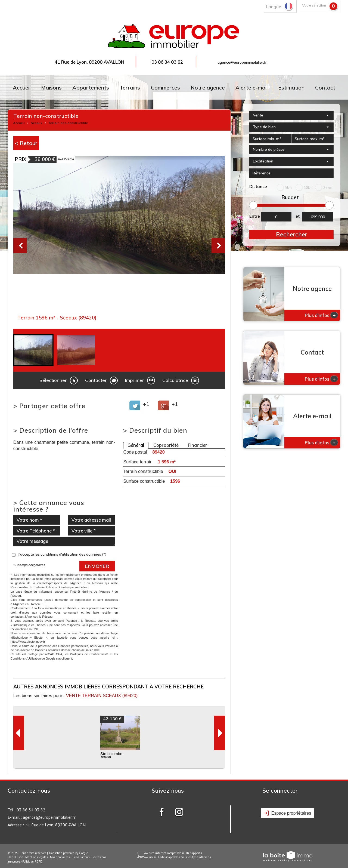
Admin (86, 857)
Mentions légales (37, 857)
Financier (198, 445)
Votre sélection (314, 5)
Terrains (130, 87)
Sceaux (37, 123)
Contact (325, 87)
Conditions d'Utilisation (26, 658)
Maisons (51, 87)
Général (136, 445)
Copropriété (166, 445)
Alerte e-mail (251, 87)
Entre (255, 216)
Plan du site (15, 857)
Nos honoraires (60, 857)
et (298, 216)
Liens (75, 857)
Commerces (165, 87)
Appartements (91, 87)
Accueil (22, 87)
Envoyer (97, 566)
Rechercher (292, 234)
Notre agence (208, 87)
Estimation (291, 87)
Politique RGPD (32, 861)
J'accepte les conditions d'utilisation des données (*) (62, 554)
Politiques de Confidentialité (89, 654)
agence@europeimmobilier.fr (242, 62)
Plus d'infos (321, 315)
